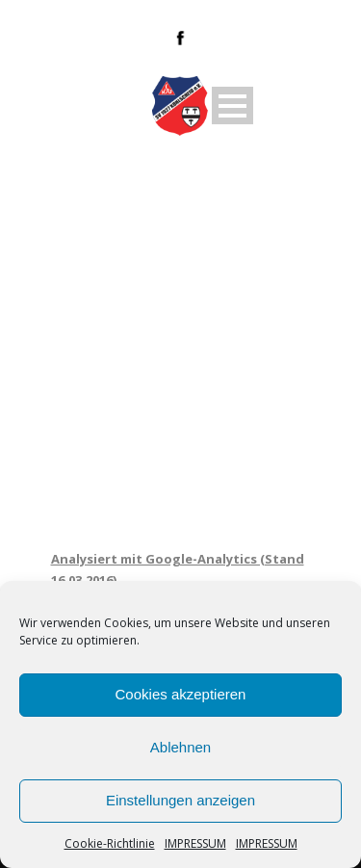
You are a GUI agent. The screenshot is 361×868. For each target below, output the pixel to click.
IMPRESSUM (195, 843)
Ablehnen (180, 747)
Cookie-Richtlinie (110, 843)
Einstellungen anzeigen (180, 800)
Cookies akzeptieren (181, 694)
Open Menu (232, 105)
